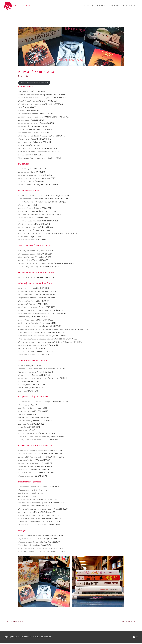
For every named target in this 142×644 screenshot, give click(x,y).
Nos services (114, 6)
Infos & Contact (130, 6)
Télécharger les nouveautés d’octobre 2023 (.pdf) (36, 83)
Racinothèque (99, 6)
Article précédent (16, 622)
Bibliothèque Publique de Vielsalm (31, 6)
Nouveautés (24, 76)
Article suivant (128, 622)
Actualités (84, 6)
